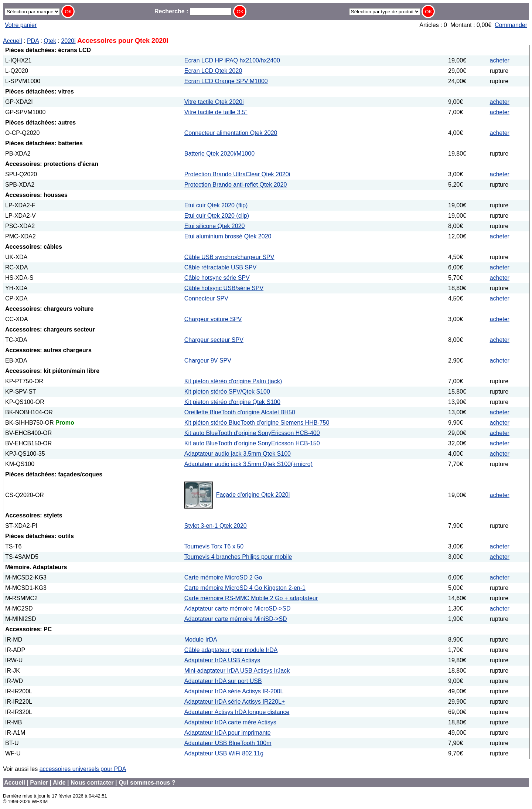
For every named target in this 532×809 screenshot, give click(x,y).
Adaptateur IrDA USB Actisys (222, 660)
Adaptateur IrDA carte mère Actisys (230, 722)
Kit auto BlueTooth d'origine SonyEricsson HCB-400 (252, 433)
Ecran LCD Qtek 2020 (213, 71)
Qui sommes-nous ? (147, 783)
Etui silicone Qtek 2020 (215, 226)
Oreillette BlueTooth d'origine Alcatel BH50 (240, 412)
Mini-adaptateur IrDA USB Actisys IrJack (237, 671)
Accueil (13, 41)
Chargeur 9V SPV (208, 361)
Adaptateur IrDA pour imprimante (228, 733)
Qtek (50, 41)
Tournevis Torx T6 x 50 (214, 546)
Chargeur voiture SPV (213, 319)
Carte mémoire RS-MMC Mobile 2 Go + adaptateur (251, 598)
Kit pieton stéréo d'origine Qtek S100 (232, 402)
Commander (511, 25)
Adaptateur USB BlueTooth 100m (228, 743)
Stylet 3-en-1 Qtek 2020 (216, 526)
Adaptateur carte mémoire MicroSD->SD (238, 609)
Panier (39, 783)
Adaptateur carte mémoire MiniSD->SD (236, 619)
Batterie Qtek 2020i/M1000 (219, 154)
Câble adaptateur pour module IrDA (231, 650)
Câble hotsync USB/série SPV (224, 288)
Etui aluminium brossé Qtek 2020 (228, 236)
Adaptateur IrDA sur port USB (223, 681)
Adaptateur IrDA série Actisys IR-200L (234, 691)
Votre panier (21, 25)
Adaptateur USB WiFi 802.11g (224, 753)
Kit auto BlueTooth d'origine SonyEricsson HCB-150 (252, 443)
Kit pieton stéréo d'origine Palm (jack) (233, 381)
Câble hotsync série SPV (217, 278)
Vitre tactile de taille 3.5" (216, 112)
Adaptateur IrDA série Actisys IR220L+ (235, 702)
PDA (33, 41)
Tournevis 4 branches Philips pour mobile (238, 557)
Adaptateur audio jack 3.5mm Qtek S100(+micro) (248, 464)
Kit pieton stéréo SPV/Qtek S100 (227, 392)
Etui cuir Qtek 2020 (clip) (217, 216)
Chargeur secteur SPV (214, 340)
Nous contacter (92, 783)
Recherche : (193, 11)
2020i (68, 41)
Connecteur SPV (206, 298)
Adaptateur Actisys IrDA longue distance (237, 712)
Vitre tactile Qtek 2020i (214, 102)
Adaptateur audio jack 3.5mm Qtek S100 (238, 454)
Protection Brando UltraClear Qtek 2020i (237, 174)
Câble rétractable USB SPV (221, 267)
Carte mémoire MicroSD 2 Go (223, 577)
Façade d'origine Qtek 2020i (253, 495)
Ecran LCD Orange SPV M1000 (226, 81)
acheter (500, 60)
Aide (59, 783)
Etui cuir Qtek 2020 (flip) (216, 205)
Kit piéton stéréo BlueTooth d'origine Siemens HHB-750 (257, 423)
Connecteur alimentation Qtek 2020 (231, 133)
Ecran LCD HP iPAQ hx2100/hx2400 (232, 60)
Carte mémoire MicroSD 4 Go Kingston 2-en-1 (245, 588)
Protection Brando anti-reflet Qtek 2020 (236, 185)
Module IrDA (201, 640)
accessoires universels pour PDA (83, 769)
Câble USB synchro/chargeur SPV (229, 257)
